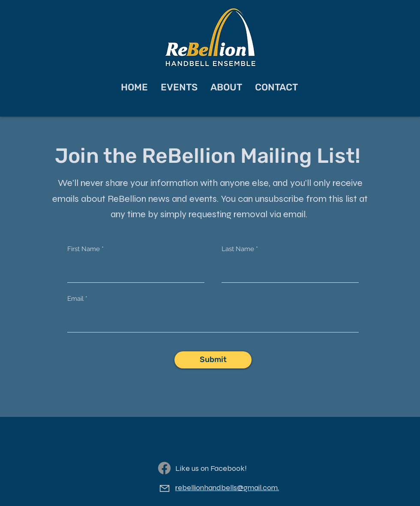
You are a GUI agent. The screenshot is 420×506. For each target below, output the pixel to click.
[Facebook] (164, 468)
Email (75, 299)
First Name (84, 249)
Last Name (238, 249)
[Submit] (213, 360)
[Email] (164, 489)
